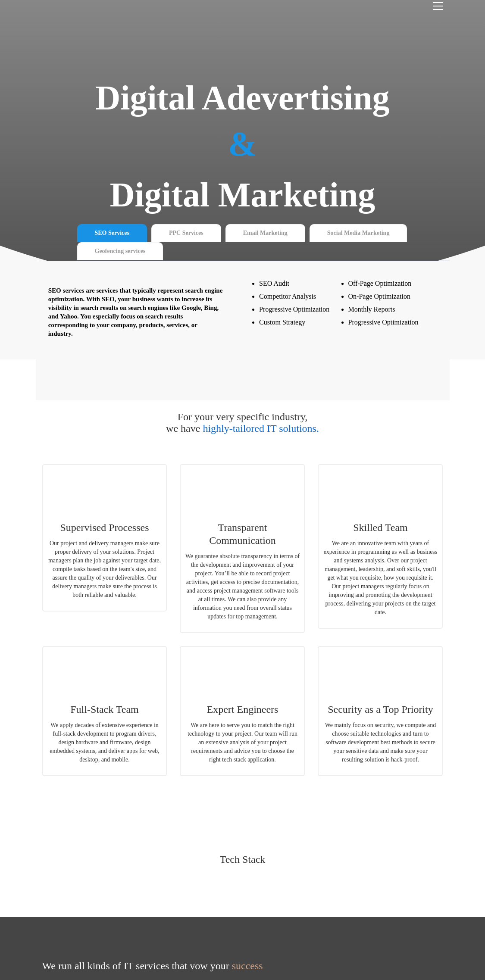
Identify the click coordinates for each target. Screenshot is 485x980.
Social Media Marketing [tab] (358, 233)
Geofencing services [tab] (120, 251)
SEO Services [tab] (112, 233)
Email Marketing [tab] (265, 233)
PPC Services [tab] (186, 233)
